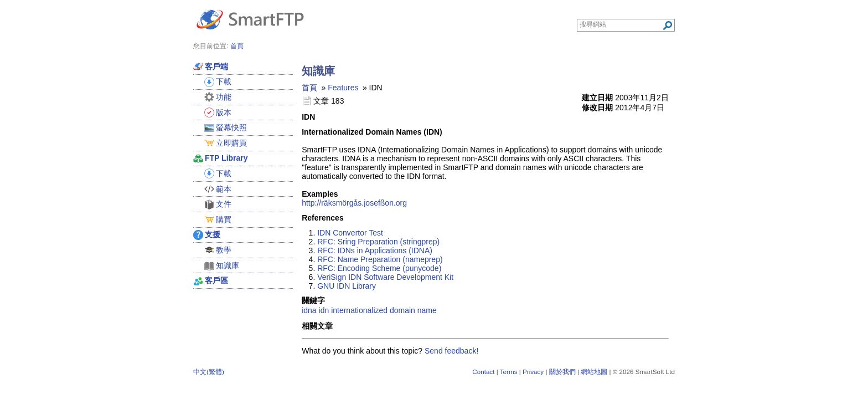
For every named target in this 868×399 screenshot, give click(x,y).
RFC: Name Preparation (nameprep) (380, 259)
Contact (483, 372)
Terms (509, 372)
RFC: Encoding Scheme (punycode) (379, 268)
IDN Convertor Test (350, 233)
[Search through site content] (621, 24)
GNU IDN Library (347, 286)
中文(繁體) (209, 372)
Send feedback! (451, 351)
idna (309, 310)
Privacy (533, 372)
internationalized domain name (384, 310)
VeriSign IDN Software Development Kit (385, 277)
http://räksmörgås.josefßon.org (354, 203)
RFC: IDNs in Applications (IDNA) (375, 250)
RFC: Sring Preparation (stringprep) (378, 242)
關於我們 (562, 372)
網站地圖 (594, 372)
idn (324, 310)
